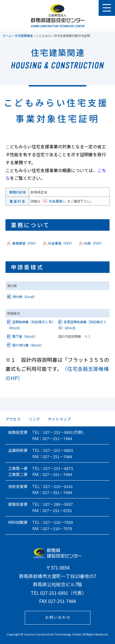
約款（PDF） (94, 243)
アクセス (13, 419)
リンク (34, 419)
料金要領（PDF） (61, 243)
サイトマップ (59, 419)
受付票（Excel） (25, 297)
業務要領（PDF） (25, 243)
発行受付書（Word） (28, 345)
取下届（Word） (25, 336)
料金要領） (57, 201)
